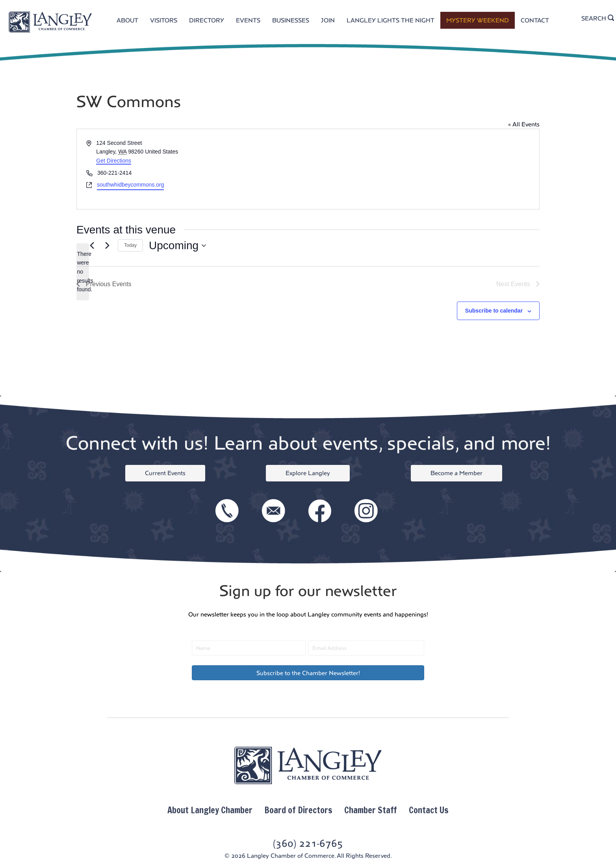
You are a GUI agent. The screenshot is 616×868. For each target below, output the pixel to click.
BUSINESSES (291, 20)
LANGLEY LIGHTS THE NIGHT (391, 20)
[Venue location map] (423, 169)
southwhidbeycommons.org (130, 185)
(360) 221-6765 (308, 843)
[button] (308, 673)
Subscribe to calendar (494, 311)
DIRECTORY (207, 20)
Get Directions (114, 161)
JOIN (328, 20)
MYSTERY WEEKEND (478, 20)
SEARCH (598, 18)
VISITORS (164, 20)
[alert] (83, 272)
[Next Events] (107, 246)
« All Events (524, 124)
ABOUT (127, 20)
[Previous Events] (92, 246)
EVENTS (248, 20)
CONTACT (535, 20)
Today (130, 245)
